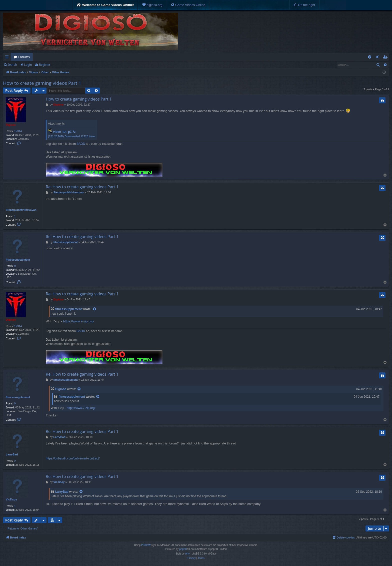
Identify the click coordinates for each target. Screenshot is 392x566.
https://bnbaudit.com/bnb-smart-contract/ (73, 458)
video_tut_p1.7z (64, 132)
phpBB (183, 549)
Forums (24, 57)
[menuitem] (152, 5)
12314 (18, 131)
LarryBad (12, 454)
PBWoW (146, 545)
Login (28, 65)
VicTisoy (11, 499)
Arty (187, 554)
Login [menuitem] (378, 58)
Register (45, 65)
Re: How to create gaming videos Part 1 (82, 187)
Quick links (8, 58)
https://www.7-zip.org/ (78, 321)
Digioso (11, 125)
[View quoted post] (95, 309)
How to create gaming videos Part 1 (42, 83)
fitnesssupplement (18, 260)
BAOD (81, 144)
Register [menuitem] (386, 58)
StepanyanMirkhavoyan (21, 210)
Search (12, 65)
